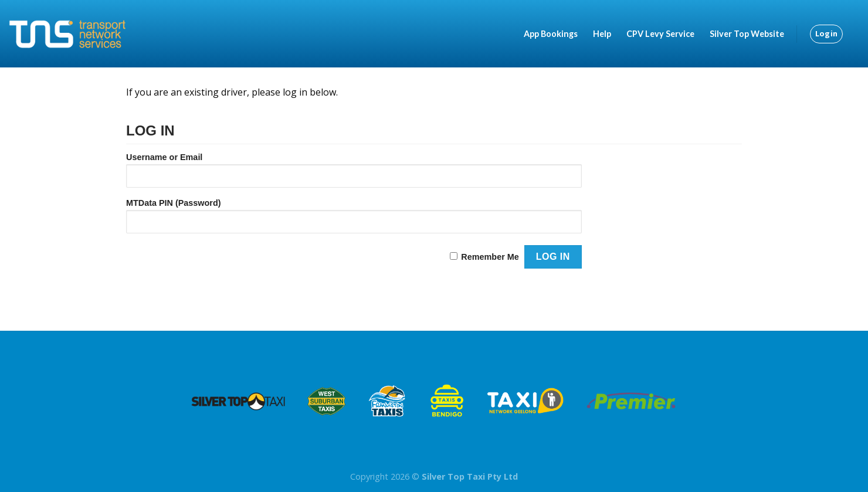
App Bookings (551, 34)
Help (602, 34)
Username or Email (164, 157)
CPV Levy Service (660, 34)
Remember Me (490, 257)
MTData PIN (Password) (174, 203)
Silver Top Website (747, 34)
